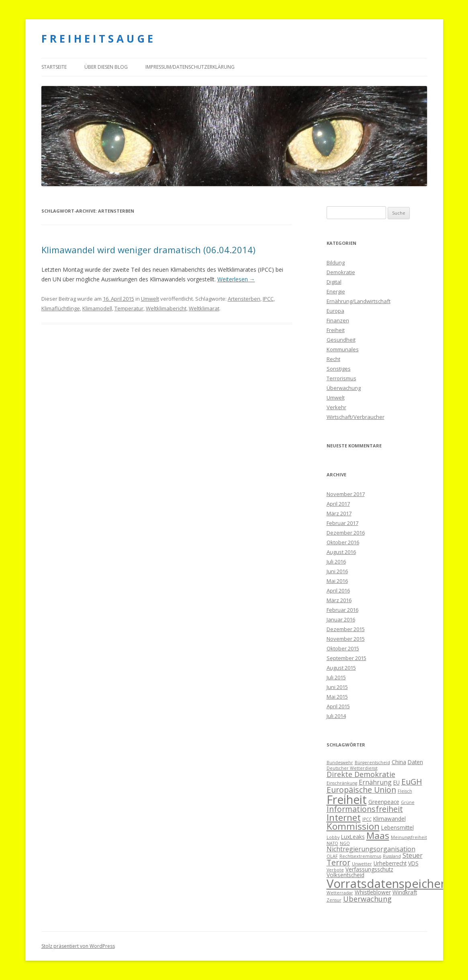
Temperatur (129, 308)
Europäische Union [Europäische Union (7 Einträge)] (361, 790)
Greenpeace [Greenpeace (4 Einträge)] (384, 802)
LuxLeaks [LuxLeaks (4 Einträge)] (353, 837)
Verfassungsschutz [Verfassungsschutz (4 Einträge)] (369, 869)
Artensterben (244, 299)
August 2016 (341, 552)
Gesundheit (341, 340)
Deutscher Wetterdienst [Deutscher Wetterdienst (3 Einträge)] (352, 768)
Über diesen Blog (106, 67)
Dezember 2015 (346, 629)
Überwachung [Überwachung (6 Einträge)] (367, 899)
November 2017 (346, 494)
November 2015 (346, 639)
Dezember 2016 (346, 533)
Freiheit (336, 330)
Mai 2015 (337, 697)
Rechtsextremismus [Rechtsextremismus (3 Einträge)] (360, 856)
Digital (334, 282)
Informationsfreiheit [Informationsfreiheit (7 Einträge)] (365, 809)
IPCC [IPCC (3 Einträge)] (367, 819)
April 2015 (338, 706)
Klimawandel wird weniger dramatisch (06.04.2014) (148, 250)
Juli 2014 (336, 716)
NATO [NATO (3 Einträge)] (332, 843)
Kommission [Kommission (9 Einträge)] (353, 826)
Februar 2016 (342, 610)
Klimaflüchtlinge (61, 308)
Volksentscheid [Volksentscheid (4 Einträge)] (345, 875)
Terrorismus (341, 378)
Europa (335, 311)
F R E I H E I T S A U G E (97, 39)
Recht (333, 359)
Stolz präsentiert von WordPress (78, 946)
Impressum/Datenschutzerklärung (190, 67)
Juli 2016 (336, 562)
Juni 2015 (337, 687)
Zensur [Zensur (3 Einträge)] (334, 900)
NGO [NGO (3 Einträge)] (345, 843)
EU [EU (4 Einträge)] (396, 782)
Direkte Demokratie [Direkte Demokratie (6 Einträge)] (361, 774)
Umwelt (150, 299)
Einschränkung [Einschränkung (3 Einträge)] (342, 783)
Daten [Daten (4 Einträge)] (415, 762)
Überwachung (344, 388)
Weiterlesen (236, 279)
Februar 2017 (342, 523)
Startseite (54, 67)
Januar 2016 (341, 619)
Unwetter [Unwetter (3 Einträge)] (362, 864)
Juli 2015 (336, 677)
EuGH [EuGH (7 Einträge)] (412, 782)
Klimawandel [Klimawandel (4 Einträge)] (389, 819)
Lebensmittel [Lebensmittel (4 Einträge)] (397, 827)
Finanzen (338, 320)
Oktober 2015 (343, 648)
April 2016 (338, 590)
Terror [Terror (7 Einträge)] (338, 862)
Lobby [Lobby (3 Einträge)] (333, 837)
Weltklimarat (204, 308)
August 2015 (341, 668)
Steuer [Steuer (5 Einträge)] (413, 855)
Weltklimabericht (166, 308)
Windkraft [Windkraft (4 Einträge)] (405, 892)
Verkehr (336, 407)
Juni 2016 (337, 571)
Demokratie (341, 272)
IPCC (268, 299)
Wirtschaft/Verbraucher (356, 417)
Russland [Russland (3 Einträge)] (392, 856)
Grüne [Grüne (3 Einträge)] (408, 802)
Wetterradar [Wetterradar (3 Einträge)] (340, 893)
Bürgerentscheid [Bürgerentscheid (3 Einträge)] (372, 763)
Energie (336, 291)
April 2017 (338, 504)
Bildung (336, 262)
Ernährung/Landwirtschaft (359, 301)
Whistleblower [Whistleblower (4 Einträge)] (373, 892)
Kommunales (343, 349)
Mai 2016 (337, 581)
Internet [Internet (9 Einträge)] (344, 817)
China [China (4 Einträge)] (399, 762)
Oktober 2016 (343, 542)
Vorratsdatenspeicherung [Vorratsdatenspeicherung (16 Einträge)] (396, 884)
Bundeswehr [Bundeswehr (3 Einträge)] (340, 763)
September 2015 (346, 658)
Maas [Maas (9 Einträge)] (378, 835)
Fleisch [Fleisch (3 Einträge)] (405, 791)
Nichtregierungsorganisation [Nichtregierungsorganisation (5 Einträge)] (371, 849)
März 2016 (339, 600)
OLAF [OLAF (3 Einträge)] (332, 856)
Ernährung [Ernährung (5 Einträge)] (375, 782)
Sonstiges (339, 369)
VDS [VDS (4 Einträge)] (413, 863)
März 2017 (339, 513)
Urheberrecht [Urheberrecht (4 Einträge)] (390, 863)
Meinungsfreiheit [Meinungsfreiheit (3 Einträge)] (409, 837)
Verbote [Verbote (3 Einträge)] (335, 870)
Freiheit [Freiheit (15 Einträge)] (347, 800)
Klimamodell (97, 308)
